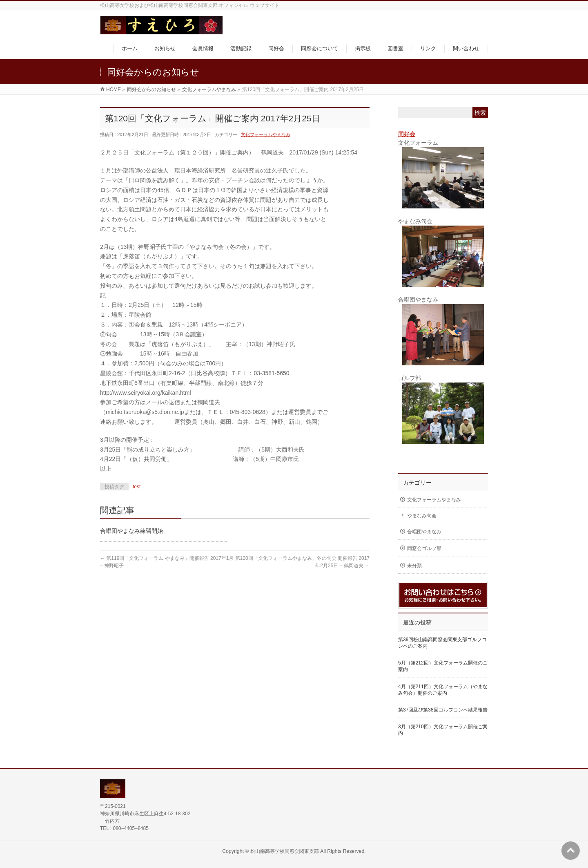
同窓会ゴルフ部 (424, 548)
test (137, 487)
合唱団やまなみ (424, 532)
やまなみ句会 (422, 516)
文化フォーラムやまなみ (266, 134)
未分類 (414, 566)
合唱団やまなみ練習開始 (131, 531)
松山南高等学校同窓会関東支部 (285, 851)
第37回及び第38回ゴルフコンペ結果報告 (443, 710)
